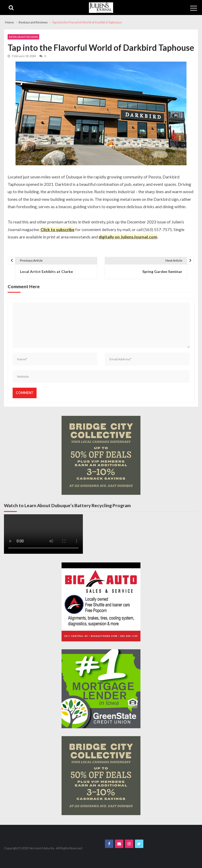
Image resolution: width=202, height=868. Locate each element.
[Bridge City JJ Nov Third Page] (101, 455)
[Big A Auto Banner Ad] (101, 602)
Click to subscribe (57, 229)
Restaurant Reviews (23, 37)
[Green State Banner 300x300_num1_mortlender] (101, 689)
